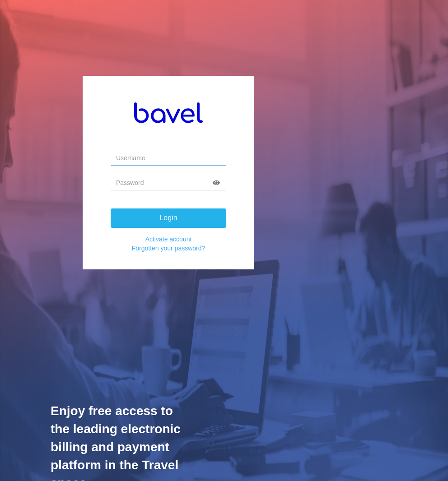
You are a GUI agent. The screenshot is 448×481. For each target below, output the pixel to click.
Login (168, 218)
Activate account (169, 239)
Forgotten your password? (169, 248)
